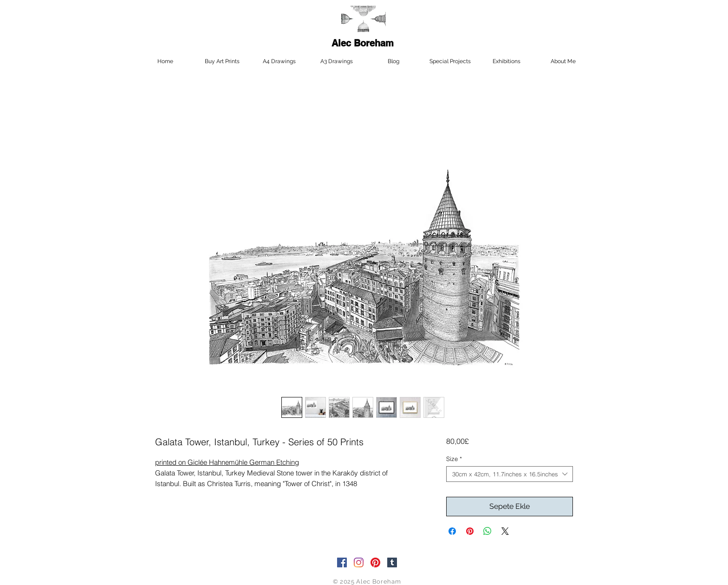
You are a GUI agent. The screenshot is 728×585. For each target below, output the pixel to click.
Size (454, 459)
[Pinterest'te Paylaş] (470, 531)
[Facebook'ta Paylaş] (452, 531)
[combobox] (510, 474)
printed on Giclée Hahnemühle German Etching (227, 462)
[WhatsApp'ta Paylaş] (487, 531)
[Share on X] (505, 531)
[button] (450, 62)
